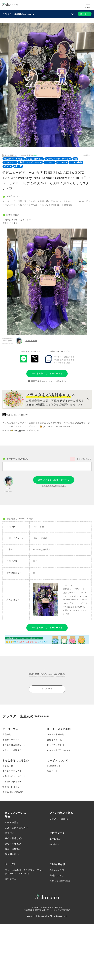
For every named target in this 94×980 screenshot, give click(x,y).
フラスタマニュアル (12, 771)
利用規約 (59, 907)
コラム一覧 (8, 766)
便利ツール (11, 879)
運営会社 (35, 907)
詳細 (35, 155)
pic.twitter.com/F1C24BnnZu (57, 426)
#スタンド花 (10, 162)
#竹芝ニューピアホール (30, 162)
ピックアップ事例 (56, 745)
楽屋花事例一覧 (55, 740)
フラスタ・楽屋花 (59, 819)
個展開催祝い (12, 854)
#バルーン (62, 162)
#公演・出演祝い (34, 159)
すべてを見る (12, 822)
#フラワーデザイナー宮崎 (58, 159)
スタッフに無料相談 (60, 881)
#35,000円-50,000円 (14, 159)
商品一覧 (7, 735)
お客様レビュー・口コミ (14, 776)
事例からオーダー (11, 740)
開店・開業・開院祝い (16, 828)
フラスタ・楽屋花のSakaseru (18, 14)
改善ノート (52, 771)
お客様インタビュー (12, 782)
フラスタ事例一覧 (56, 735)
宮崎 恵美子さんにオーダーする (47, 374)
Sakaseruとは (54, 766)
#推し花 (18, 166)
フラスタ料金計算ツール (14, 745)
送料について (56, 875)
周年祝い (10, 833)
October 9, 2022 (34, 430)
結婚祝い (54, 844)
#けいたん (50, 162)
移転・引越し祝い (14, 838)
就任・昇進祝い (13, 844)
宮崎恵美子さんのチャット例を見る (47, 381)
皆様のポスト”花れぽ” (13, 792)
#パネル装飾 (76, 162)
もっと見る (47, 689)
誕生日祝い (55, 839)
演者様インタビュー (12, 787)
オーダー (85, 14)
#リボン (8, 166)
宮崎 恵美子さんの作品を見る (54, 486)
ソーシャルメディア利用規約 (59, 910)
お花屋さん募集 (47, 907)
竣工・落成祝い (13, 849)
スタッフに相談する (12, 750)
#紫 (75, 159)
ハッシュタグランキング (59, 750)
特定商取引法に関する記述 (34, 910)
